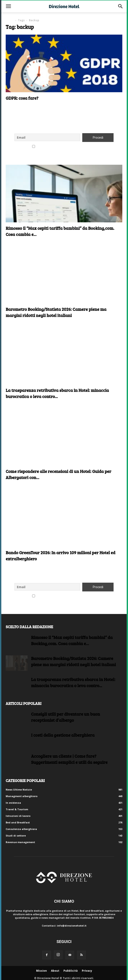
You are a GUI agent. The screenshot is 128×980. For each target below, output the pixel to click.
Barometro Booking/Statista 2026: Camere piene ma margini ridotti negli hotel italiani (56, 312)
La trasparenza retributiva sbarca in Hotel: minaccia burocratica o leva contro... (57, 393)
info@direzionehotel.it (72, 926)
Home (10, 20)
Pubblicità (71, 971)
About (55, 971)
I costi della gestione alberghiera (63, 735)
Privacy (87, 971)
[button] (8, 6)
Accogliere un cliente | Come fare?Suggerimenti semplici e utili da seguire (69, 759)
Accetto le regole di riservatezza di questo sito (64, 147)
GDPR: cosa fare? (22, 98)
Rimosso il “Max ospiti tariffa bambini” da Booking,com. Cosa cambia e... (72, 640)
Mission (41, 971)
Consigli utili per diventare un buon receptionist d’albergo (66, 717)
